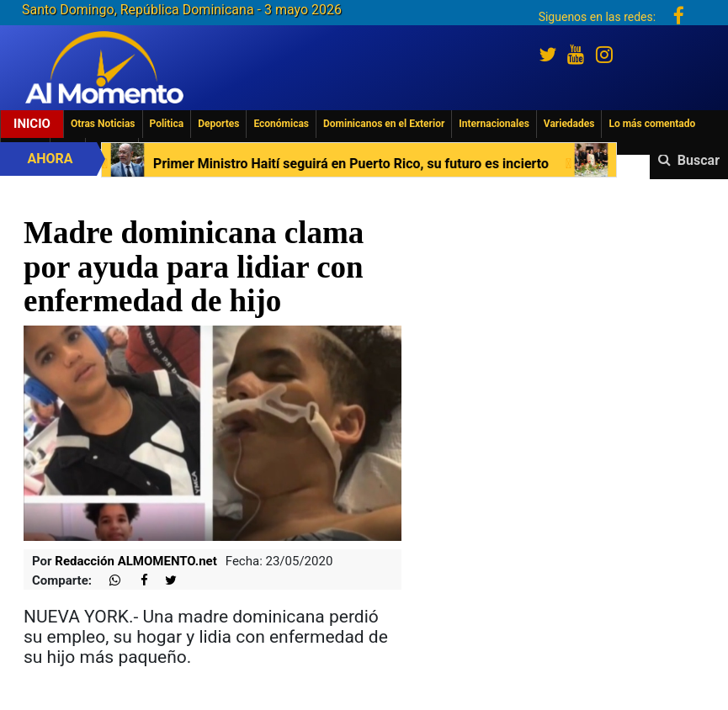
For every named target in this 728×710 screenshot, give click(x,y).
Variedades (569, 124)
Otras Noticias (103, 124)
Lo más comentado (652, 124)
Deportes (218, 124)
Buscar (699, 160)
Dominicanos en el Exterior (384, 124)
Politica (167, 124)
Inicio (32, 124)
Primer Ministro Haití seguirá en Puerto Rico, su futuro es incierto (350, 164)
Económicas (281, 124)
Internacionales (494, 124)
